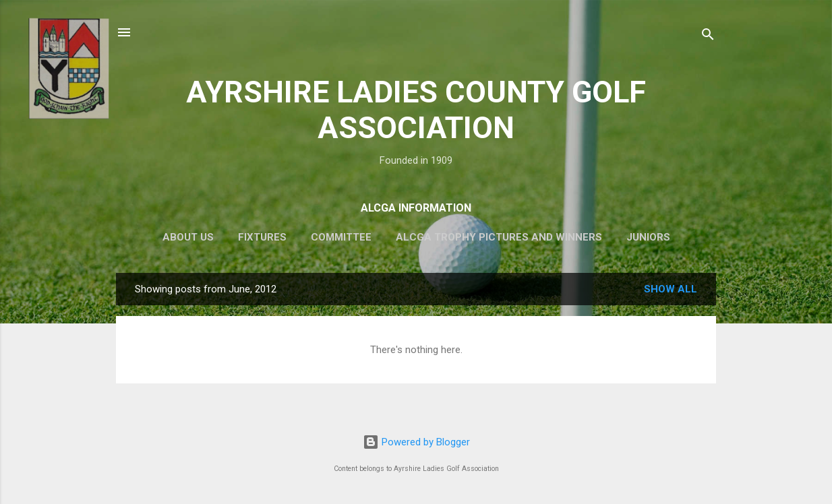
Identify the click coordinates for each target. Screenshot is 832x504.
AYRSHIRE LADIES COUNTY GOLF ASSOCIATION (416, 110)
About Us (188, 237)
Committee (341, 237)
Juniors (648, 237)
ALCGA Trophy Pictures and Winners (499, 237)
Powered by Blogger (416, 442)
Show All (671, 289)
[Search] (708, 37)
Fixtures (262, 237)
